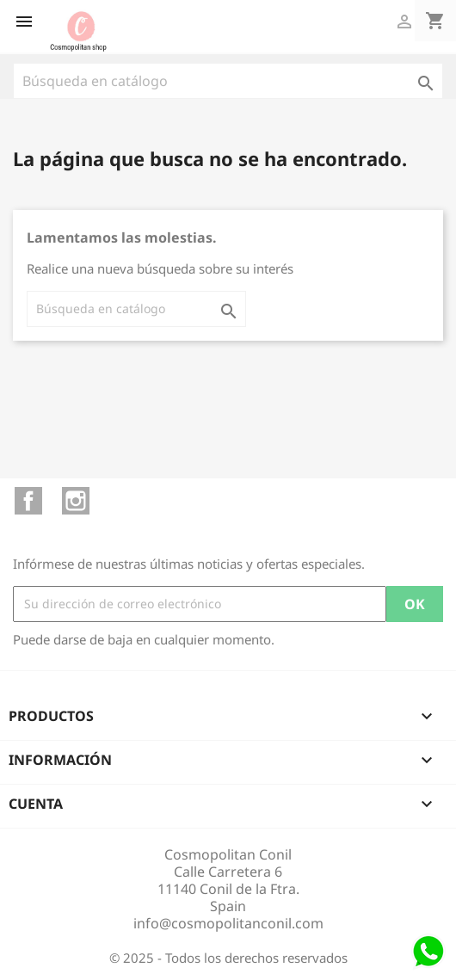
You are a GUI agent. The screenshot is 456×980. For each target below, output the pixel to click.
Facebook (28, 501)
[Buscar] (228, 81)
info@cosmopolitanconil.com (228, 923)
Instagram (76, 501)
